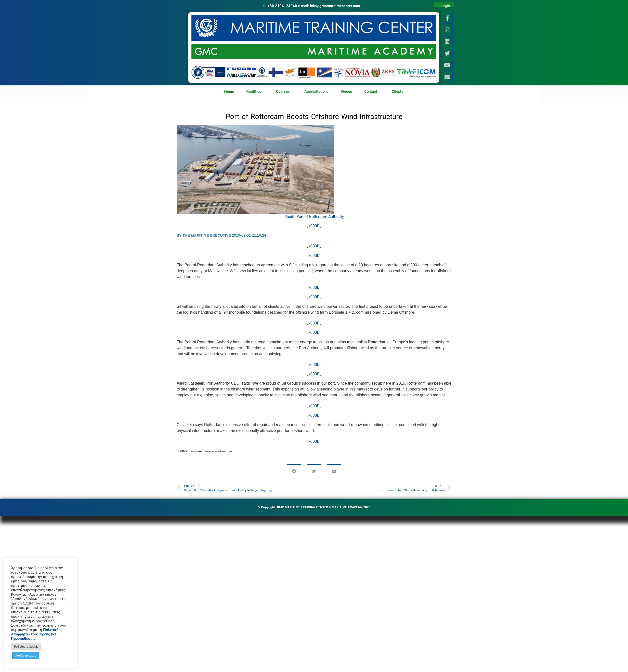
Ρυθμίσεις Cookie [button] (26, 647)
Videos (346, 92)
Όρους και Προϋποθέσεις (34, 636)
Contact (372, 92)
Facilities (255, 92)
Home (229, 92)
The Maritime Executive (207, 235)
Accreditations (316, 92)
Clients (398, 92)
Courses (284, 92)
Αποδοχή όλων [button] (26, 655)
